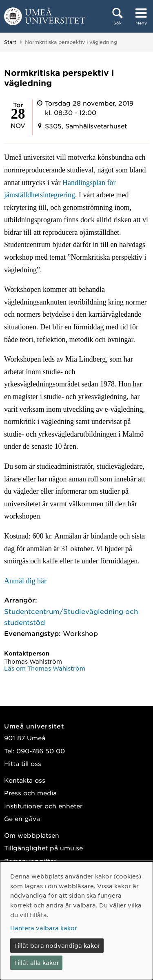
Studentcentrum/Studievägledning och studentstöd (71, 617)
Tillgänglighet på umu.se (43, 848)
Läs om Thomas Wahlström (45, 668)
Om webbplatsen (32, 835)
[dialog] (76, 921)
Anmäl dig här (25, 581)
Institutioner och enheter (43, 806)
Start (10, 42)
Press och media (30, 793)
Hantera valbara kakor (44, 928)
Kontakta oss (25, 780)
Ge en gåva (22, 818)
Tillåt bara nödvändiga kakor (57, 945)
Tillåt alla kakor (37, 962)
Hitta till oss (23, 763)
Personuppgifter (30, 861)
